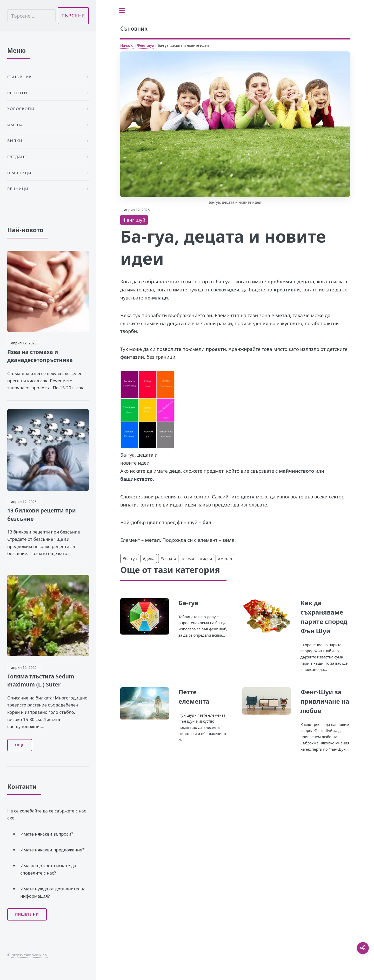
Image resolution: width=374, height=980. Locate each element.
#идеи (206, 558)
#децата (168, 558)
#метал (225, 558)
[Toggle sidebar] (122, 10)
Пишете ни (27, 914)
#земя (188, 558)
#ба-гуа (130, 558)
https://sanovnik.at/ (29, 955)
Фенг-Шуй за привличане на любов (325, 701)
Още (20, 745)
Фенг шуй (145, 45)
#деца (149, 558)
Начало (127, 45)
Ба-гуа (188, 603)
